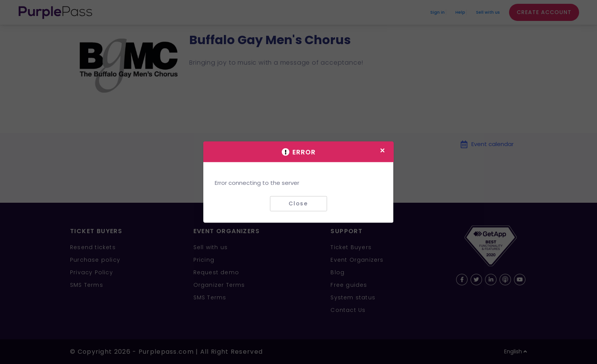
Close (298, 203)
